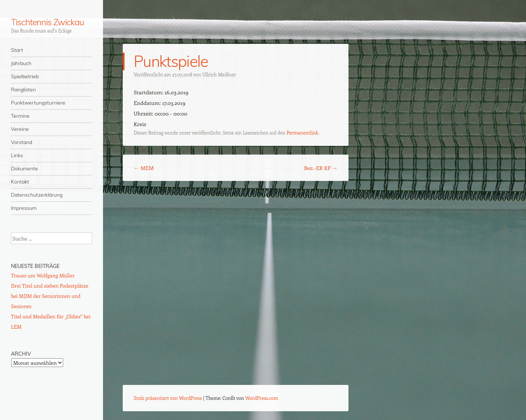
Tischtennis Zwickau (47, 22)
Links (17, 155)
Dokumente (24, 169)
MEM (144, 168)
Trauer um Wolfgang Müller (43, 275)
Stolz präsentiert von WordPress (168, 398)
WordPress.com (262, 398)
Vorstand (22, 142)
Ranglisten (23, 90)
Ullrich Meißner (219, 74)
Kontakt (20, 182)
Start (17, 50)
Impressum (24, 208)
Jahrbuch (21, 63)
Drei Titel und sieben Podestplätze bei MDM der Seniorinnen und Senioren (50, 296)
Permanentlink (302, 133)
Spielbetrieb (25, 76)
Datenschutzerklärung (37, 195)
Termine (20, 116)
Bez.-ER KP (321, 168)
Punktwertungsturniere (38, 103)
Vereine (20, 129)
